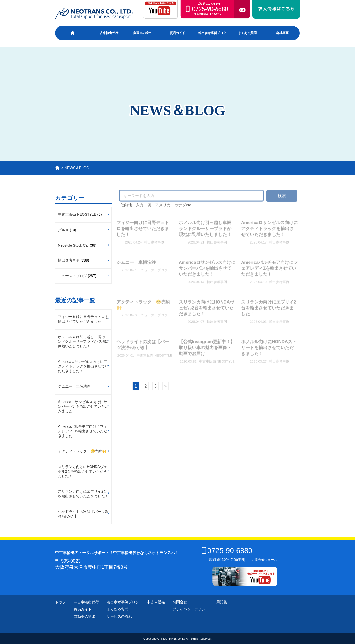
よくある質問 (247, 33)
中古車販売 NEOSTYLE (77, 214)
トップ (61, 602)
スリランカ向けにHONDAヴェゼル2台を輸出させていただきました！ (83, 471)
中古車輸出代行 (107, 33)
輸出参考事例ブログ (212, 33)
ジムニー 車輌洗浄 (74, 386)
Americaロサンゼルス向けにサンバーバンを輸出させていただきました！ (83, 406)
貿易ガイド (177, 33)
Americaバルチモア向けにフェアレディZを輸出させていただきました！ (83, 431)
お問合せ (180, 602)
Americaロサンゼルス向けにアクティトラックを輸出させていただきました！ (83, 366)
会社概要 (282, 33)
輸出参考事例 (69, 260)
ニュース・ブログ (72, 276)
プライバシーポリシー (191, 609)
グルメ (63, 230)
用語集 (222, 602)
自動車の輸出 (142, 33)
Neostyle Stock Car (73, 245)
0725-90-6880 (227, 551)
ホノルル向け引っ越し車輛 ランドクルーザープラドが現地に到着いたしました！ (83, 341)
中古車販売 (156, 602)
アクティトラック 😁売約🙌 (82, 451)
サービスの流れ (119, 616)
